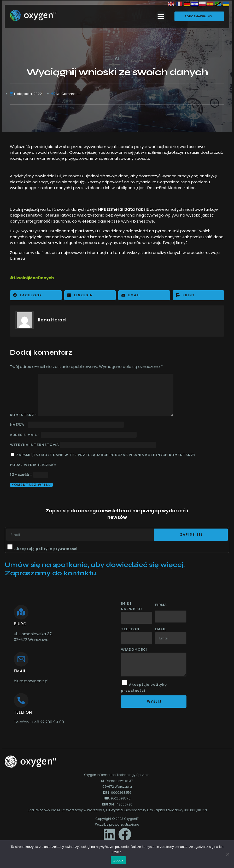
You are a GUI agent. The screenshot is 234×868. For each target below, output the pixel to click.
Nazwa (18, 425)
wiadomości (134, 649)
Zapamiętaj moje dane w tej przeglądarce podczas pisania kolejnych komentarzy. (106, 455)
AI (117, 58)
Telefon (130, 629)
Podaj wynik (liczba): (33, 465)
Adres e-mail (25, 435)
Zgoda (118, 860)
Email (161, 629)
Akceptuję (46, 549)
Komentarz (23, 415)
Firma (161, 605)
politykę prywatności (57, 549)
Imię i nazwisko (131, 606)
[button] (161, 16)
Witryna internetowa (34, 445)
